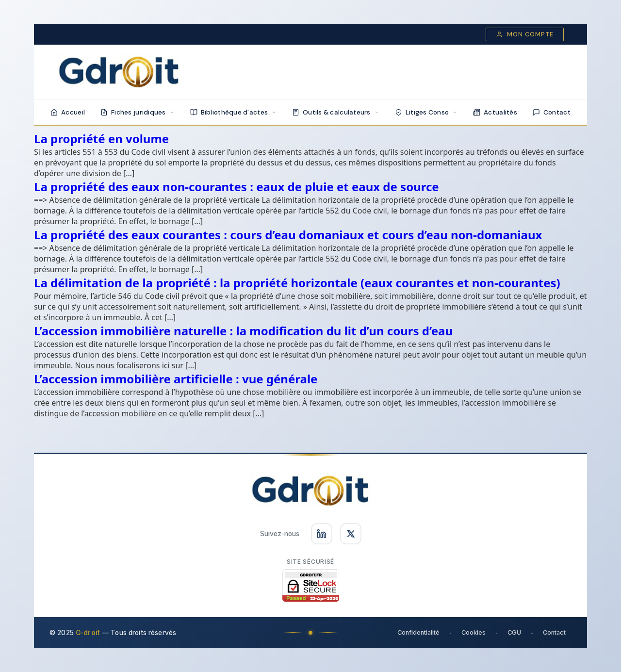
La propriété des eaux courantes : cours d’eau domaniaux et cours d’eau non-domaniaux (288, 235)
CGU (514, 632)
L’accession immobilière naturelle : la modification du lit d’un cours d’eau (243, 331)
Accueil (68, 112)
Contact (552, 112)
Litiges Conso (426, 112)
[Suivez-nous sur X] (351, 534)
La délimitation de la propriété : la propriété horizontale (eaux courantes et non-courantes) (297, 283)
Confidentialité (418, 632)
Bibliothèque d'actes (233, 112)
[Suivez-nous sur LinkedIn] (322, 534)
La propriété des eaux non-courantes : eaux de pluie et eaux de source (237, 187)
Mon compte (525, 34)
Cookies (474, 632)
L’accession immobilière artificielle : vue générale (176, 379)
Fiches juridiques (138, 112)
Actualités (495, 112)
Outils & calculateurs (336, 112)
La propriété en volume (101, 139)
